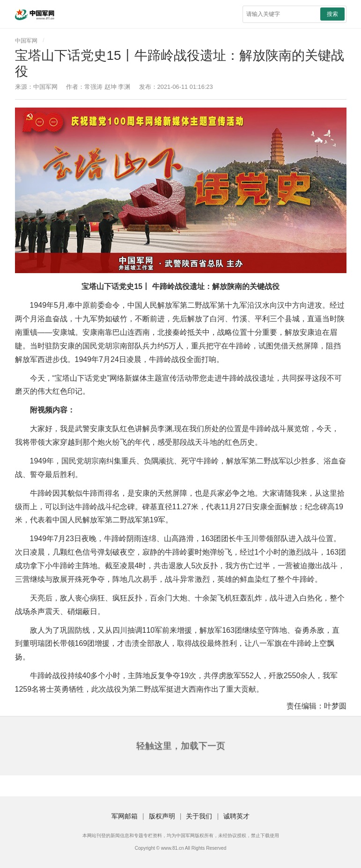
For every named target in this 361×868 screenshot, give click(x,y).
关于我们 (199, 816)
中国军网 (26, 41)
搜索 (332, 14)
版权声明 (162, 816)
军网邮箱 (125, 816)
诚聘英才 (236, 816)
